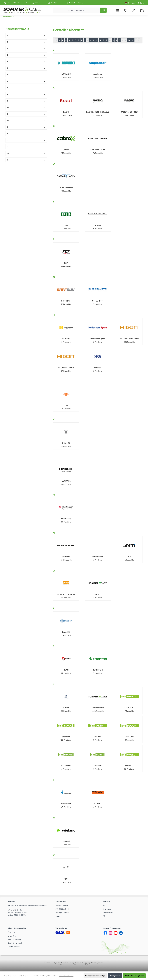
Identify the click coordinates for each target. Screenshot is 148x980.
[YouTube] (116, 933)
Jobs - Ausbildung (15, 939)
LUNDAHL (66, 481)
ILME (66, 405)
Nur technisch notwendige (95, 976)
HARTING (66, 339)
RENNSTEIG (98, 670)
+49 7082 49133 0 (20, 3)
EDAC (66, 225)
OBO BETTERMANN (66, 594)
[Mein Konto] (134, 10)
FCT (66, 263)
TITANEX (98, 803)
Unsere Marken (14, 946)
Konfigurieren (115, 976)
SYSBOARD (129, 708)
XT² (66, 879)
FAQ (105, 905)
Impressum (107, 909)
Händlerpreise (56, 3)
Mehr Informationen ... (66, 976)
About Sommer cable (17, 928)
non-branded (98, 556)
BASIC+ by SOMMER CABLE (129, 112)
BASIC (66, 112)
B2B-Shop (39, 3)
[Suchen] (103, 10)
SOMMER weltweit (62, 909)
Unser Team (12, 936)
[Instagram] (111, 933)
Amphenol (98, 74)
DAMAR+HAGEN (66, 187)
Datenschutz (108, 912)
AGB (105, 916)
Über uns (11, 932)
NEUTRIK (66, 556)
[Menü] (118, 10)
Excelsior (98, 225)
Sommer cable (98, 708)
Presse (58, 916)
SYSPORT (98, 766)
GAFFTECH (66, 301)
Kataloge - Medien (62, 912)
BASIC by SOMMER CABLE (98, 112)
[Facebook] (105, 933)
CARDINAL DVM (98, 150)
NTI (129, 556)
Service (106, 901)
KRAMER (66, 443)
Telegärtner (66, 803)
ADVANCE (66, 74)
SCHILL (66, 708)
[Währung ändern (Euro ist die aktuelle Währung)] (142, 3)
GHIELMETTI (98, 301)
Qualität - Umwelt (15, 943)
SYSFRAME (66, 766)
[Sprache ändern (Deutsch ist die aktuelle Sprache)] (131, 3)
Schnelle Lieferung (76, 3)
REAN (66, 670)
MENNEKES (66, 519)
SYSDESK (98, 737)
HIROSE (98, 368)
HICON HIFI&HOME (66, 368)
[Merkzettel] (126, 10)
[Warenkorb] (142, 10)
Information (61, 901)
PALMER (66, 632)
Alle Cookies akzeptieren (134, 976)
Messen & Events (62, 905)
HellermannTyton (98, 339)
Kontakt (12, 901)
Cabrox (66, 150)
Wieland (66, 841)
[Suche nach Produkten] (77, 10)
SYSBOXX (66, 737)
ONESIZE (98, 594)
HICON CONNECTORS (129, 339)
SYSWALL (129, 766)
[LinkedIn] (121, 933)
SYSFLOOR (129, 737)
